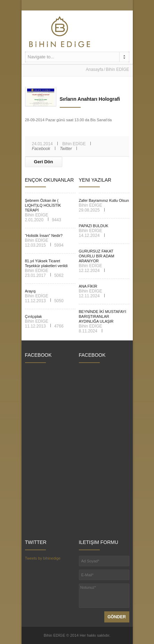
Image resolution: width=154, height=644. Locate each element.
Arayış (30, 291)
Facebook (41, 149)
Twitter (66, 149)
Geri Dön (44, 162)
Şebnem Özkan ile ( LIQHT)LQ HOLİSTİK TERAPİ (43, 205)
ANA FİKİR (88, 286)
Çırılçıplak (34, 316)
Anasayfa (95, 69)
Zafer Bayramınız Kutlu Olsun (104, 200)
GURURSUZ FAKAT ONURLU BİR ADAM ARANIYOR (97, 256)
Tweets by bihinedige (43, 558)
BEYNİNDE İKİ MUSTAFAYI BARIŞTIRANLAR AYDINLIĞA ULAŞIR (103, 316)
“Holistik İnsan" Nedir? (44, 236)
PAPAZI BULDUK (94, 226)
